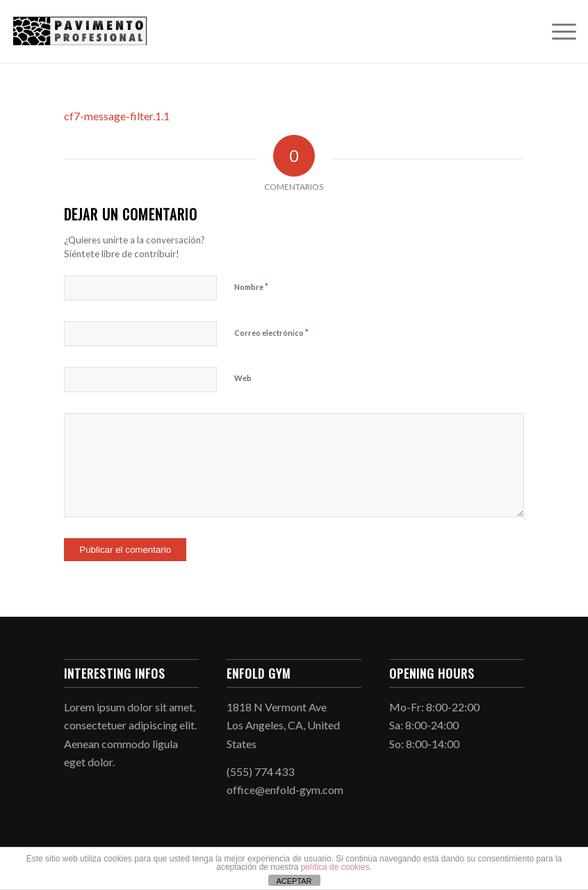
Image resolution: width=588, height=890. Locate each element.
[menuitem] (557, 31)
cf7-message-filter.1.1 (117, 116)
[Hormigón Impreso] (80, 31)
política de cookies (335, 867)
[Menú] (557, 31)
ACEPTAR (294, 881)
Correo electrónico (271, 332)
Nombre (251, 286)
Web (243, 378)
